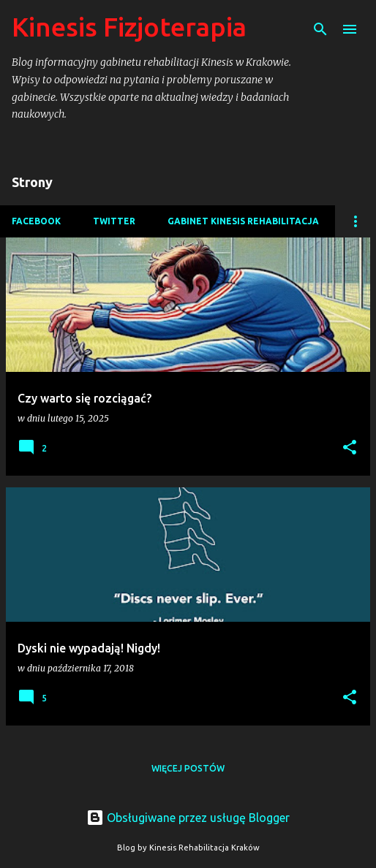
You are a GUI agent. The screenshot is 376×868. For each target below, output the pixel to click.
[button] (350, 448)
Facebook (36, 221)
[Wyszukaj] (320, 29)
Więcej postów (188, 768)
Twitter (114, 221)
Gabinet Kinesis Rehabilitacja (243, 221)
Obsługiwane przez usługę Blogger (188, 818)
